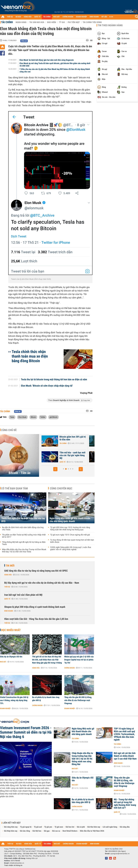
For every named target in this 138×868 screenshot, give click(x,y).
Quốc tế (7, 599)
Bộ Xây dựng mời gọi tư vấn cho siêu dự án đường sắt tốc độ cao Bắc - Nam (42, 583)
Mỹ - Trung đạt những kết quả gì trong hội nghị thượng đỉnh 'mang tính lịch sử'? (125, 804)
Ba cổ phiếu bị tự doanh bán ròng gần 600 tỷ (46, 699)
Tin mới (10, 566)
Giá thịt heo (37, 831)
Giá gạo (47, 831)
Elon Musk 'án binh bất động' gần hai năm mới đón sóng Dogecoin (47, 60)
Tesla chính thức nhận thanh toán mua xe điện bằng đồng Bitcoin (30, 356)
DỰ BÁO (18, 17)
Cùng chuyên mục (61, 488)
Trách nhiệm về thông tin (13, 865)
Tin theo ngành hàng (110, 25)
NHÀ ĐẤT (56, 17)
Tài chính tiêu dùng (92, 22)
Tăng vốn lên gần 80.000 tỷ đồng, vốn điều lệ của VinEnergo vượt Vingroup (78, 700)
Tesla (12, 417)
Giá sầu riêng (25, 831)
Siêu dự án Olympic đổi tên (11, 657)
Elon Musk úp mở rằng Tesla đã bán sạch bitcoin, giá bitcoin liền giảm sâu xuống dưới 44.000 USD (55, 65)
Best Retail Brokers (70, 831)
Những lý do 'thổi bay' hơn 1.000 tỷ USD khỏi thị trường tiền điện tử (62, 455)
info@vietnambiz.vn (17, 863)
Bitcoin (33, 417)
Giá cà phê (81, 827)
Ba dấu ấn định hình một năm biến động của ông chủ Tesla (23, 529)
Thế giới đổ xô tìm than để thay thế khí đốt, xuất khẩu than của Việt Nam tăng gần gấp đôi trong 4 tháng (47, 660)
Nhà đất (3, 662)
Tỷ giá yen (48, 827)
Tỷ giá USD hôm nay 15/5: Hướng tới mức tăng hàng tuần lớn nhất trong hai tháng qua (70, 529)
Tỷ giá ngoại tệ (26, 827)
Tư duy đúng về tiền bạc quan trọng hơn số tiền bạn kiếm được (72, 541)
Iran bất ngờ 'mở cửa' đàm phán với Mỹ (23, 595)
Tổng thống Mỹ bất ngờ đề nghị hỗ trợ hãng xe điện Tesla (24, 543)
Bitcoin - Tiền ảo (20, 473)
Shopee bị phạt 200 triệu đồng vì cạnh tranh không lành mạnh (35, 607)
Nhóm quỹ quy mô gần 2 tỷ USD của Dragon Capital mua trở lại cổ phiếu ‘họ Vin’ (79, 660)
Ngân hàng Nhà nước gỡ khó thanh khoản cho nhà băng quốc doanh (70, 520)
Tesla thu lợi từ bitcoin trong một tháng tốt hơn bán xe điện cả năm (54, 380)
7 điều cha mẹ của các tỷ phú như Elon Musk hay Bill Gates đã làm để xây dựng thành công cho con (55, 70)
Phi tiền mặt (74, 22)
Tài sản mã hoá (37, 22)
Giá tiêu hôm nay (94, 827)
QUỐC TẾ (37, 17)
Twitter (43, 417)
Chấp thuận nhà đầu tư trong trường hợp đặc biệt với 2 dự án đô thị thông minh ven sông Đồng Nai (82, 759)
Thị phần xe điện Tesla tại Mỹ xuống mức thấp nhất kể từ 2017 (24, 536)
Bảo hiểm (52, 22)
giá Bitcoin (53, 417)
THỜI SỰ (10, 17)
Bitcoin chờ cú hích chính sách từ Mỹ (61, 438)
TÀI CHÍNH (47, 17)
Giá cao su (56, 831)
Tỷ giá (62, 22)
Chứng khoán (69, 668)
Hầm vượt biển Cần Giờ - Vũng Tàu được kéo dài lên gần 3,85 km (36, 619)
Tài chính (7, 22)
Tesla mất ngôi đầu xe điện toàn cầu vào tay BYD (23, 520)
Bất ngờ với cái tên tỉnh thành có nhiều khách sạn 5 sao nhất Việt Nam (125, 756)
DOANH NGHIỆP (81, 17)
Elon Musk (22, 417)
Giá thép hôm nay (11, 831)
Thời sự (7, 587)
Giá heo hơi (70, 827)
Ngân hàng (21, 22)
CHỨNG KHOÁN (68, 17)
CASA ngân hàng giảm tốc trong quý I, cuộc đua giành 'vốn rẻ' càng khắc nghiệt (71, 548)
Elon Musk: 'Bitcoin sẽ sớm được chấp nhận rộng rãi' (47, 386)
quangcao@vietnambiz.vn (120, 854)
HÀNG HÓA (28, 17)
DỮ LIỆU (104, 17)
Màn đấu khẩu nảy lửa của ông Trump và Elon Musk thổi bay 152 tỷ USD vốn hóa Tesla (24, 551)
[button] (55, 469)
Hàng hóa (8, 575)
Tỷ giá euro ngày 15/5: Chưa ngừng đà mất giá (70, 535)
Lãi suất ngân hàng (110, 827)
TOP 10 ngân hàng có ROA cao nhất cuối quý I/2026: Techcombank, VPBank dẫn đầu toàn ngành (124, 734)
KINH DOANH (94, 17)
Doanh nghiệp (5, 708)
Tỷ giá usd (38, 827)
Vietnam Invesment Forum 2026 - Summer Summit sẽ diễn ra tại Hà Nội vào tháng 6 (26, 732)
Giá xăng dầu (125, 827)
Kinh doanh (9, 611)
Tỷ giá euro (59, 827)
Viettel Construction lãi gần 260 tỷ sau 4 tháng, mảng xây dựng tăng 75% (14, 700)
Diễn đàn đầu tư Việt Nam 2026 (92, 831)
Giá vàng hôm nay (11, 827)
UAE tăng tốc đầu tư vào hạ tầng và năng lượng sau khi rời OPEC (36, 571)
